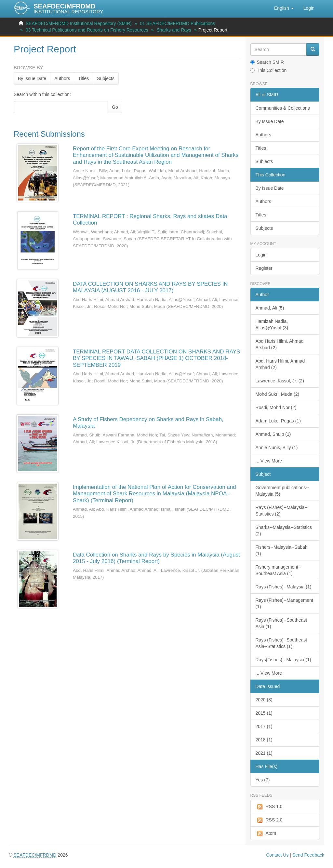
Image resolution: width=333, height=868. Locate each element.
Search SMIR (267, 62)
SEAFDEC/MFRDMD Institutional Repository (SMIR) (79, 23)
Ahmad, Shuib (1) (273, 434)
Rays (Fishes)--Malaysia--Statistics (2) (282, 511)
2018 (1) (264, 740)
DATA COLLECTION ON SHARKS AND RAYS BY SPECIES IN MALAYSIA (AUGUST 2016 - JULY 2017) (150, 287)
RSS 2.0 (269, 820)
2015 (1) (264, 713)
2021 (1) (264, 753)
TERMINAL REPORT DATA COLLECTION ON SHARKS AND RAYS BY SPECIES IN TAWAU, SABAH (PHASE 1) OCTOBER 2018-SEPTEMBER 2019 (157, 358)
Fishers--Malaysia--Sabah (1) (282, 550)
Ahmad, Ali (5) (270, 308)
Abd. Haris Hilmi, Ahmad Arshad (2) (280, 364)
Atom (266, 834)
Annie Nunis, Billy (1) (277, 448)
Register (264, 268)
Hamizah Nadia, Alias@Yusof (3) (272, 324)
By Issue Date (32, 78)
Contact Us (277, 855)
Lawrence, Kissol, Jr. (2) (280, 381)
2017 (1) (264, 726)
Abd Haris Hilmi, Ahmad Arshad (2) (280, 344)
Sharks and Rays (174, 30)
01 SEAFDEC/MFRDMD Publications (177, 23)
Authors (62, 78)
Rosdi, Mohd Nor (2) (276, 407)
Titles (83, 78)
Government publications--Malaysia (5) (282, 491)
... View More (269, 461)
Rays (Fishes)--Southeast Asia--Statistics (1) (281, 643)
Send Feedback (308, 855)
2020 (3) (264, 700)
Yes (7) (263, 780)
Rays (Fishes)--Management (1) (284, 603)
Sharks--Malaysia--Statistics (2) (284, 530)
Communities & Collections (283, 108)
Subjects (106, 78)
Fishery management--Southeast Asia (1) (279, 570)
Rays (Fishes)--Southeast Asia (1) (281, 623)
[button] (284, 8)
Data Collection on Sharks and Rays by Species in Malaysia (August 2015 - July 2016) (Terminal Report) (156, 558)
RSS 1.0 (269, 807)
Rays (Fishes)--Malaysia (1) (284, 587)
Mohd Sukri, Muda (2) (278, 394)
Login (261, 255)
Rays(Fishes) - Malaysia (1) (283, 660)
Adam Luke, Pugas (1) (278, 421)
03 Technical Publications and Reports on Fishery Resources (87, 30)
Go (115, 107)
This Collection (269, 70)
